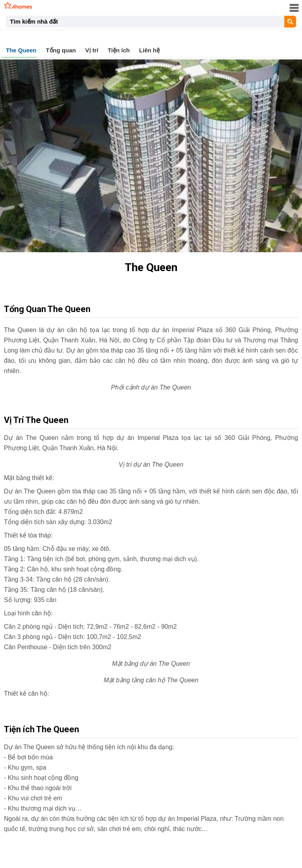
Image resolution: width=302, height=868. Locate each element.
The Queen (21, 50)
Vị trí (92, 50)
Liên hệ (149, 50)
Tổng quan (61, 50)
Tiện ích (119, 50)
